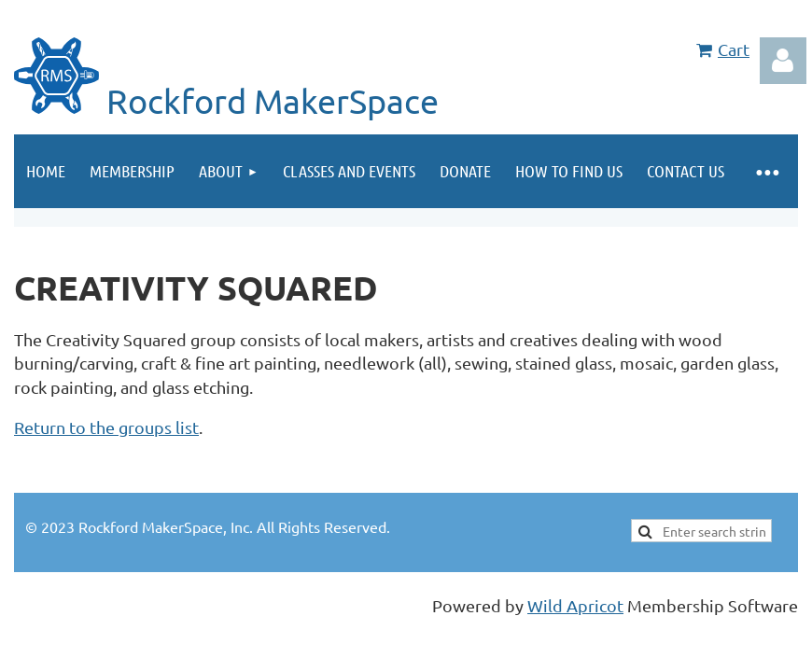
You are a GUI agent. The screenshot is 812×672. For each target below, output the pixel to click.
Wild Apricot (575, 605)
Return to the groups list (106, 427)
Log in (783, 61)
